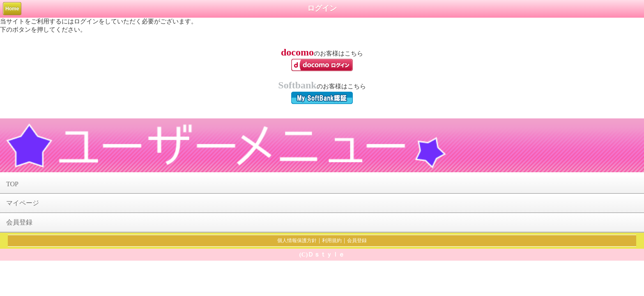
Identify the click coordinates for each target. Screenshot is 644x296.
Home (12, 9)
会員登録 (19, 222)
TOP (12, 184)
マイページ (23, 203)
